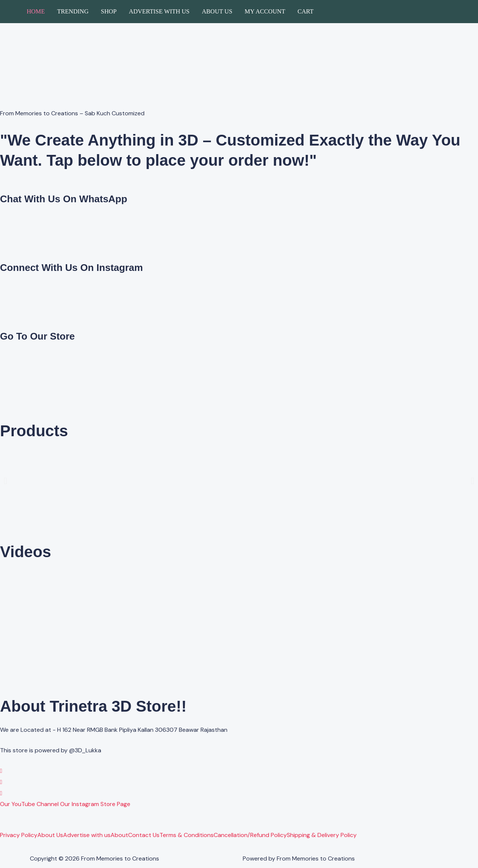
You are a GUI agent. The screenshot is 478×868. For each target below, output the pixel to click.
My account (265, 11)
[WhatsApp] (1, 771)
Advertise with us (159, 11)
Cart (306, 11)
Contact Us (144, 835)
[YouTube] (1, 793)
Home (36, 11)
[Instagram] (1, 782)
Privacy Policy (19, 835)
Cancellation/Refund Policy (250, 835)
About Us (217, 11)
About (119, 835)
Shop (109, 11)
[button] (5, 480)
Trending (73, 11)
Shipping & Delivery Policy (322, 835)
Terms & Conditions (187, 835)
